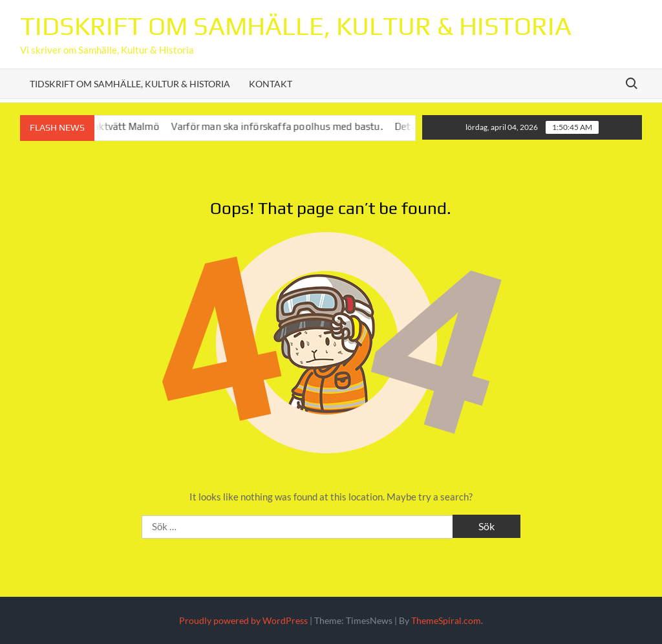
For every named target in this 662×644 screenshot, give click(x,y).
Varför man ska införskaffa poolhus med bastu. (284, 126)
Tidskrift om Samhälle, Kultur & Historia (296, 26)
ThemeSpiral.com (446, 620)
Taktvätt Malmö (130, 126)
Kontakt (271, 84)
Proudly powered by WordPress (243, 620)
